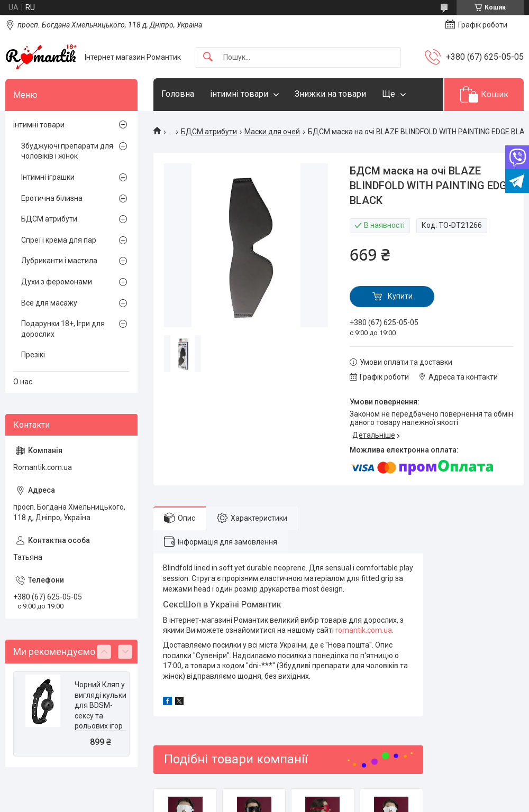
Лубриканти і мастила (59, 261)
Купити (400, 296)
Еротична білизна (52, 198)
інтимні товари (239, 94)
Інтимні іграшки (48, 177)
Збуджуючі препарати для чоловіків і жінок (67, 151)
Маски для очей (272, 132)
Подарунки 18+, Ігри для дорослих (63, 329)
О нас (23, 382)
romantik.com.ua (364, 630)
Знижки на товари (330, 94)
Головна (178, 94)
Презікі (33, 355)
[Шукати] (208, 57)
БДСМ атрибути (209, 132)
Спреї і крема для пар (59, 240)
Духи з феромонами (57, 282)
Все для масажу (49, 303)
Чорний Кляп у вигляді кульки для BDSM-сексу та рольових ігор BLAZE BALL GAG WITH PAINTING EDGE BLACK (101, 726)
